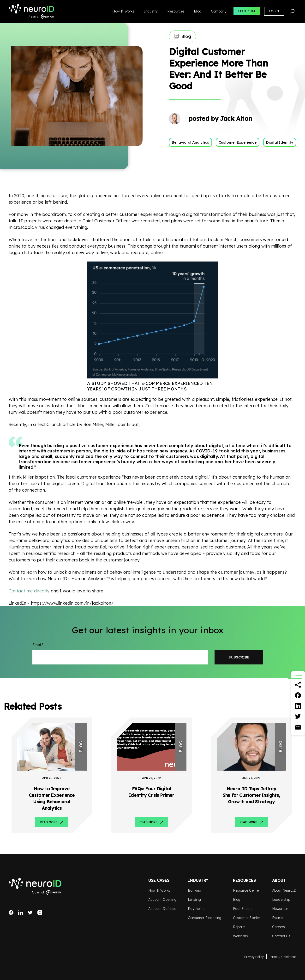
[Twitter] (298, 717)
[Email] (298, 727)
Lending (194, 900)
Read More (49, 822)
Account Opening (162, 900)
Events (278, 918)
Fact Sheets (243, 909)
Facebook (11, 913)
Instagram (40, 913)
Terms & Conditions (283, 957)
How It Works (123, 11)
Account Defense (162, 909)
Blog (198, 11)
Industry (151, 11)
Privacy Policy (254, 957)
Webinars (241, 936)
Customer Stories (247, 918)
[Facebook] (298, 695)
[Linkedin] (298, 706)
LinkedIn (21, 913)
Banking (194, 890)
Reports (239, 927)
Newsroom (281, 909)
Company (219, 11)
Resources (176, 11)
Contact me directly (29, 591)
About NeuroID (284, 890)
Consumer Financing (205, 918)
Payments (196, 909)
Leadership (281, 900)
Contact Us (281, 936)
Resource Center (247, 890)
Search (292, 11)
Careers (278, 927)
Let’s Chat (247, 11)
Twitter (30, 913)
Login (274, 11)
